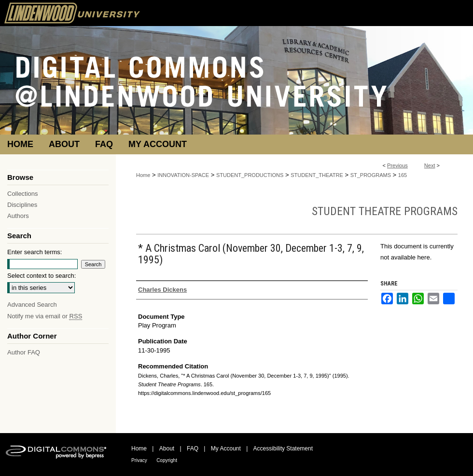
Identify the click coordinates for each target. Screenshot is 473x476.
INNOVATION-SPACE (183, 175)
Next (430, 165)
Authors (18, 216)
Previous (397, 165)
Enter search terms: (35, 252)
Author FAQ (24, 352)
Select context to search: (42, 276)
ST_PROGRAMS (371, 175)
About (167, 449)
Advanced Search (32, 305)
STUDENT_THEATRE (317, 175)
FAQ (193, 449)
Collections (23, 194)
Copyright (167, 460)
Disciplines (22, 205)
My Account (226, 449)
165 (403, 175)
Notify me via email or (45, 316)
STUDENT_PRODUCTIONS (250, 175)
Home (143, 175)
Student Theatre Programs (385, 211)
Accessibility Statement (283, 449)
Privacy (139, 460)
